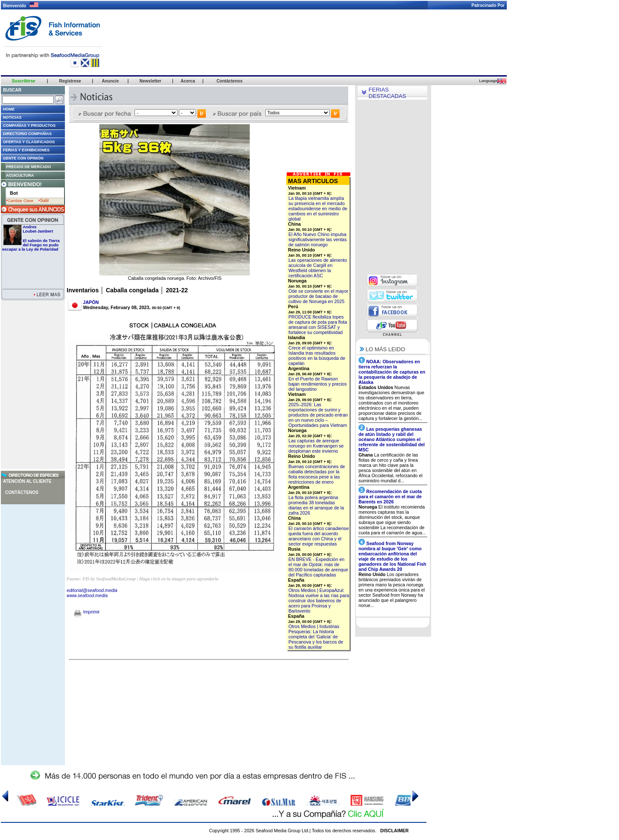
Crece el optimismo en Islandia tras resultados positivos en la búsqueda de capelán (317, 356)
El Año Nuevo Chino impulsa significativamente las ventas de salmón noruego (318, 239)
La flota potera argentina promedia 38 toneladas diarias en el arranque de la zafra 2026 (316, 505)
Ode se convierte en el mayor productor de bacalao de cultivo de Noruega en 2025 (318, 296)
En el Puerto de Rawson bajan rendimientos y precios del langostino (318, 384)
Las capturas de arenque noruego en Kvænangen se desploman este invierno (316, 446)
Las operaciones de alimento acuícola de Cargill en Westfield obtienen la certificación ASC (318, 268)
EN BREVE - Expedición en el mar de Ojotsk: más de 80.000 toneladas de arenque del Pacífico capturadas (318, 567)
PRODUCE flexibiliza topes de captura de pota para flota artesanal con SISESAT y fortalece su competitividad (318, 325)
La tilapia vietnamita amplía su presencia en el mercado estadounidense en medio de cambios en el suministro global (318, 208)
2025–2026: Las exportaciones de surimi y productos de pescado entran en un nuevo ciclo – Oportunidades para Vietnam (318, 415)
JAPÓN (91, 302)
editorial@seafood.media (92, 590)
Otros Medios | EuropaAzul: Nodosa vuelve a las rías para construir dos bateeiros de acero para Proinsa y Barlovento (319, 601)
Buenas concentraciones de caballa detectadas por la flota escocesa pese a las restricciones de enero (317, 474)
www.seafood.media (87, 595)
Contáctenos (22, 492)
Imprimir (87, 612)
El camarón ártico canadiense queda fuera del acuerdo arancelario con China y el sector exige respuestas (319, 536)
